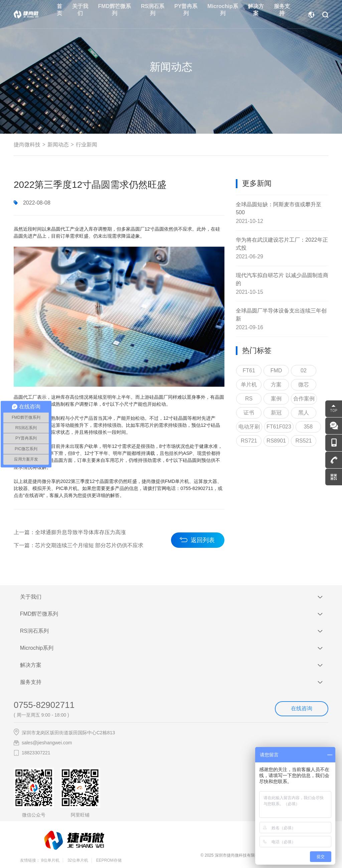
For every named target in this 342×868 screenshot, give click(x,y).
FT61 (249, 371)
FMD (276, 371)
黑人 (304, 414)
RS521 (303, 442)
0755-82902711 (44, 707)
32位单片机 (78, 862)
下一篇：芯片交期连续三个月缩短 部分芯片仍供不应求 (78, 547)
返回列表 (203, 540)
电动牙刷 (249, 428)
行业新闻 (87, 145)
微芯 (304, 386)
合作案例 (304, 400)
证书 (249, 414)
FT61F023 (279, 428)
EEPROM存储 (109, 862)
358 (308, 428)
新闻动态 (58, 145)
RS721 (249, 442)
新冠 (276, 414)
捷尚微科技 (27, 145)
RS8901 (276, 442)
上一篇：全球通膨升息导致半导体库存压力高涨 (70, 534)
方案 (276, 386)
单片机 (249, 386)
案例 (276, 400)
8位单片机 (50, 862)
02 (304, 371)
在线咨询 (302, 710)
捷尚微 (39, 482)
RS (249, 400)
